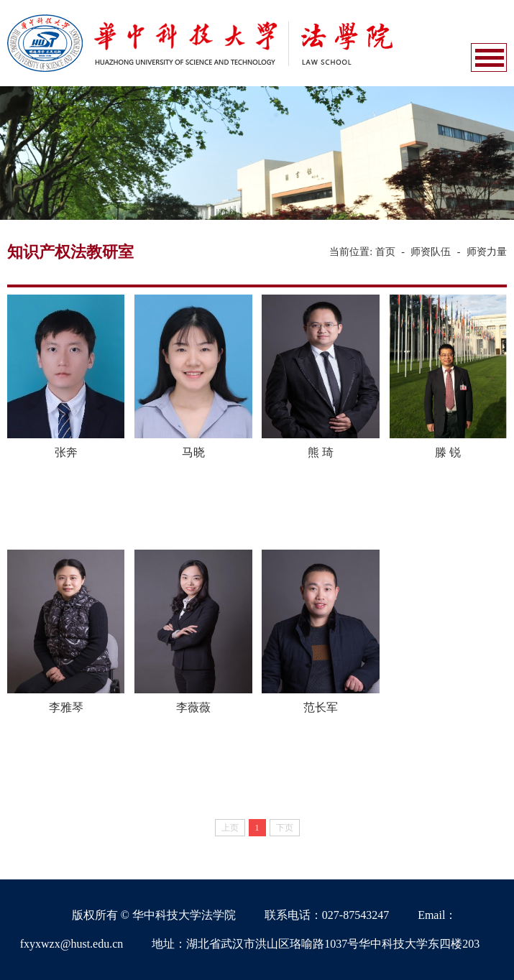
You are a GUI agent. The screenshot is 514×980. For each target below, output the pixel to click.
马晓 (193, 452)
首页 (385, 252)
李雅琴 (66, 707)
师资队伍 (431, 252)
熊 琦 (321, 452)
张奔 (66, 452)
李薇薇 (193, 707)
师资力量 (487, 252)
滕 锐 (448, 452)
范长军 (321, 707)
